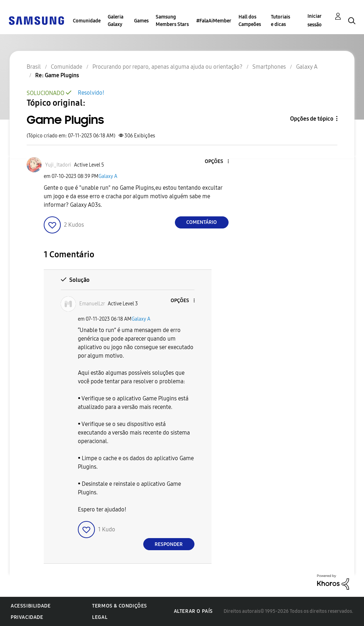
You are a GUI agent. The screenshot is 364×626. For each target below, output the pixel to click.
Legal (100, 617)
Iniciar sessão (315, 20)
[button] (216, 162)
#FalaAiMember (214, 21)
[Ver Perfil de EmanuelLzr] (92, 304)
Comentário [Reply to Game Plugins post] (202, 222)
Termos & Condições (120, 606)
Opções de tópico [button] (312, 119)
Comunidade (87, 21)
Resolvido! (91, 93)
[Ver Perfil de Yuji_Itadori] (58, 165)
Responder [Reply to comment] (169, 544)
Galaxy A (108, 176)
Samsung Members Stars (172, 21)
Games (141, 21)
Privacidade (27, 617)
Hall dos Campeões (250, 21)
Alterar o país (193, 611)
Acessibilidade (31, 606)
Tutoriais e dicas (280, 21)
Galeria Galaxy (116, 21)
